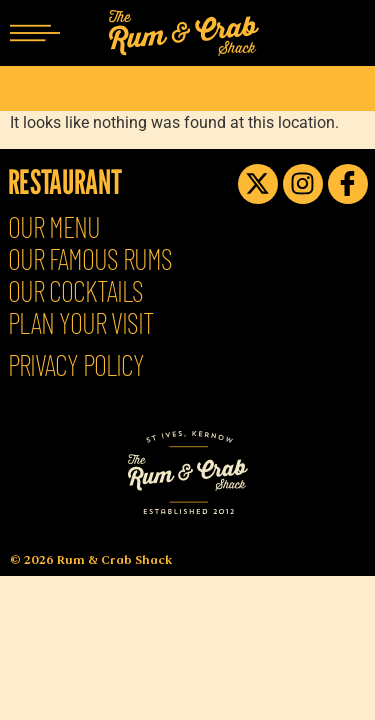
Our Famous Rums (90, 259)
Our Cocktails (75, 291)
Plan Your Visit (81, 323)
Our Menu (54, 227)
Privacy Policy (76, 365)
